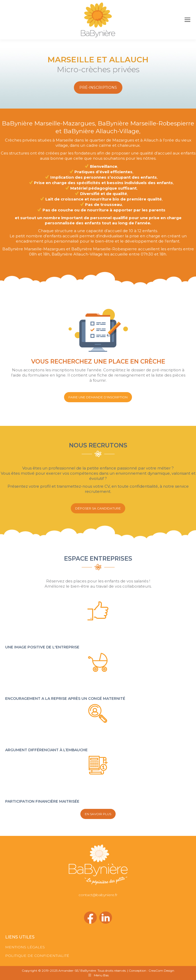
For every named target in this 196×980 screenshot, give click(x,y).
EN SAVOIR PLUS (98, 814)
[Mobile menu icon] (187, 20)
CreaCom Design (161, 971)
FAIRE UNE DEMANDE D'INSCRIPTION (98, 397)
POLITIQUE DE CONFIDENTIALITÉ (37, 956)
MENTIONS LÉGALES (25, 947)
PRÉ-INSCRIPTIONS (98, 88)
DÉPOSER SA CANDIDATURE (98, 508)
